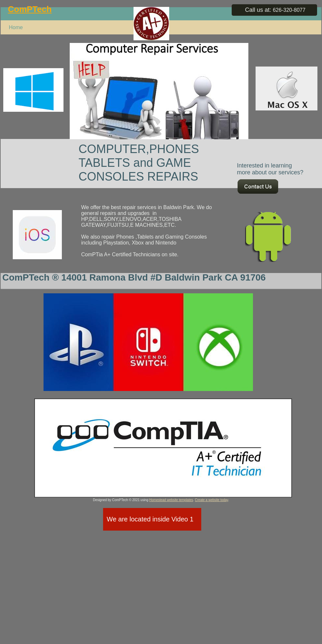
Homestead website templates (171, 500)
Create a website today (212, 500)
